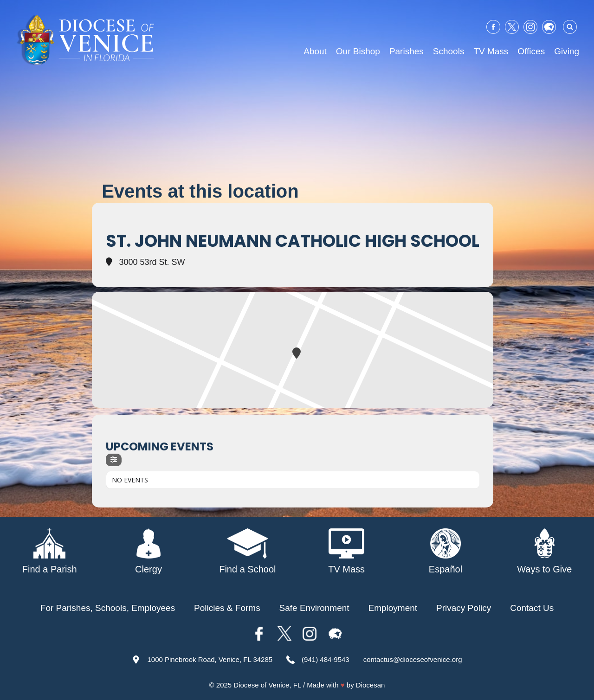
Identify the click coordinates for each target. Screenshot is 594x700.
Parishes (407, 51)
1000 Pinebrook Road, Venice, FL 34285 (210, 659)
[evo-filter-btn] (114, 460)
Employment (393, 608)
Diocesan (371, 685)
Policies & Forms (227, 608)
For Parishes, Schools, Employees (108, 608)
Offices (531, 51)
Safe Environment (314, 608)
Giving (567, 51)
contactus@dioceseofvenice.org (413, 659)
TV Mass (491, 51)
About (315, 51)
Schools (449, 51)
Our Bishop (358, 51)
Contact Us (532, 608)
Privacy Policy (464, 608)
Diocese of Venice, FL (267, 685)
